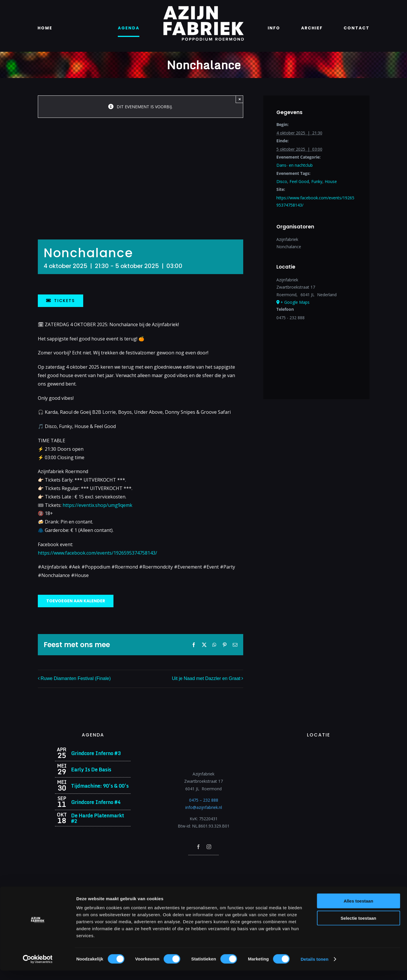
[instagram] (209, 847)
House (331, 181)
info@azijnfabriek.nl (204, 807)
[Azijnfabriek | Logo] (203, 8)
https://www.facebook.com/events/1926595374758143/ (97, 553)
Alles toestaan (358, 910)
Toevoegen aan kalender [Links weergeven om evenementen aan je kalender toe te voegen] (76, 601)
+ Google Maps (295, 302)
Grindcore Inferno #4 (96, 802)
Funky (317, 181)
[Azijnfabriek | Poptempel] (204, 863)
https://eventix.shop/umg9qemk (97, 505)
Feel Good (299, 181)
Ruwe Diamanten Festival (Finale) (76, 678)
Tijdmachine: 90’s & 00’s (100, 786)
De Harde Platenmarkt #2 (97, 818)
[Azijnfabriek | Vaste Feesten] (319, 749)
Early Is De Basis (91, 769)
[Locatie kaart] (316, 353)
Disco (282, 181)
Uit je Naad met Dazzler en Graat (206, 678)
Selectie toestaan (359, 927)
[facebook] (198, 847)
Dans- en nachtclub (295, 165)
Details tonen (314, 969)
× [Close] (240, 99)
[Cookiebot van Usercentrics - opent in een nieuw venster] (38, 969)
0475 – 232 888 (204, 800)
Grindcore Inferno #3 (96, 753)
